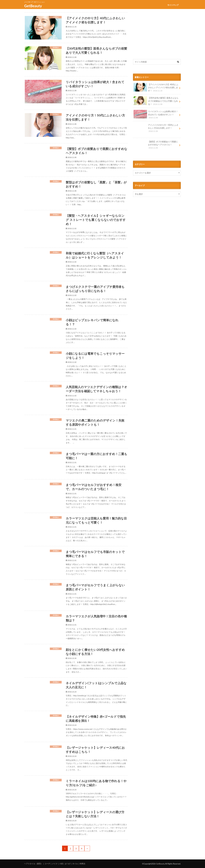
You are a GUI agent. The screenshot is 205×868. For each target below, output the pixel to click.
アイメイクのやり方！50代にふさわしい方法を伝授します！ (156, 129)
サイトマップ (173, 5)
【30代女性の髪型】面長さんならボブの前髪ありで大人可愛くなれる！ (156, 101)
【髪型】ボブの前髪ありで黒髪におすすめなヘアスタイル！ (156, 146)
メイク (55, 864)
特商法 (82, 864)
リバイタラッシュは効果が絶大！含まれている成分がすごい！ (156, 115)
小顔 (61, 864)
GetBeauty (33, 6)
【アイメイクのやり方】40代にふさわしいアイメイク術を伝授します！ (156, 88)
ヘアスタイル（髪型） (33, 864)
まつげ (68, 864)
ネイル (75, 864)
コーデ (47, 864)
